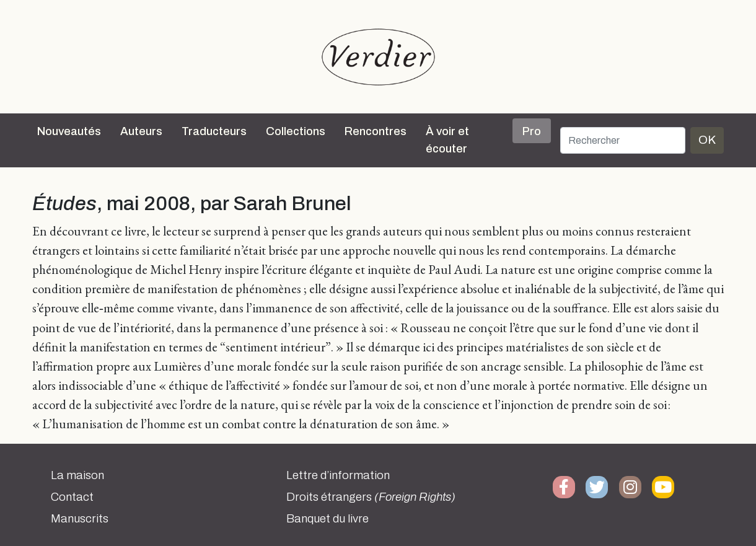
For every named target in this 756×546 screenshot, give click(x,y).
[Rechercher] (623, 140)
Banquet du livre (327, 519)
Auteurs (141, 131)
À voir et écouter (447, 140)
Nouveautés (69, 131)
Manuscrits (80, 519)
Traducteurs (214, 131)
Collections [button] (296, 131)
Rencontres (376, 131)
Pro (532, 131)
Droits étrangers (371, 497)
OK (707, 140)
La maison (77, 475)
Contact (72, 497)
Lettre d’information (338, 475)
